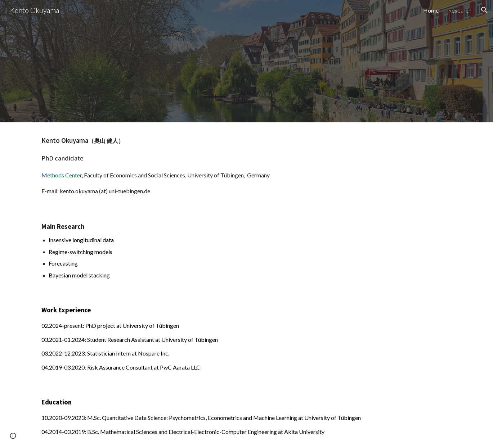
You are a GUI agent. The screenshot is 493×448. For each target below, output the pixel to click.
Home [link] (431, 10)
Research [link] (460, 10)
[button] (484, 10)
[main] (246, 165)
